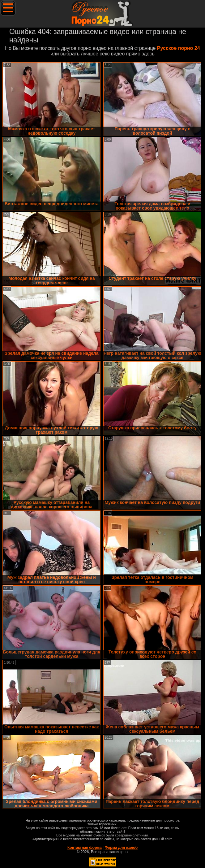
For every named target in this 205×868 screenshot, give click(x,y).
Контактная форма (85, 848)
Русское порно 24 (179, 48)
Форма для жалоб (121, 848)
